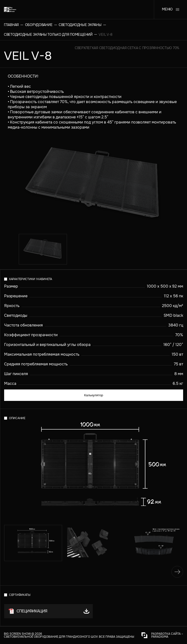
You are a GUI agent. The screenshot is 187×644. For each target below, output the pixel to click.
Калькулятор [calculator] (93, 395)
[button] (48, 611)
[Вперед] (177, 572)
